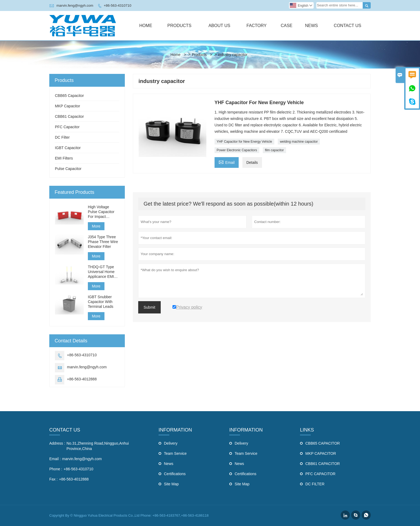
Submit (149, 307)
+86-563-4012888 (82, 379)
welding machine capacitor (299, 142)
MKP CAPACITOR (321, 453)
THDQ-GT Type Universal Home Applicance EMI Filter (101, 272)
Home (146, 26)
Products (179, 26)
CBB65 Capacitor (69, 96)
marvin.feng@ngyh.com (75, 5)
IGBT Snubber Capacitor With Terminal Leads (101, 302)
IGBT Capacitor (68, 148)
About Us (219, 26)
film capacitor (274, 150)
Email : (55, 459)
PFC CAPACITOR (320, 474)
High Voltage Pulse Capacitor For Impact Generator (101, 212)
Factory (256, 26)
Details (252, 162)
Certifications (175, 474)
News (312, 26)
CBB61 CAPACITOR (323, 464)
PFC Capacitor (67, 127)
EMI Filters (64, 158)
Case (287, 26)
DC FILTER (315, 484)
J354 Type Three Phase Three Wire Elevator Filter (103, 242)
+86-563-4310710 (117, 5)
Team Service (175, 453)
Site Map (171, 484)
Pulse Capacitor (68, 169)
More (96, 226)
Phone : (56, 469)
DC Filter (62, 137)
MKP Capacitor (67, 106)
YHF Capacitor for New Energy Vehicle (244, 142)
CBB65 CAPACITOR (323, 443)
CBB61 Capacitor (69, 116)
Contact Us (348, 26)
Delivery (171, 443)
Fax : (53, 479)
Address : (57, 443)
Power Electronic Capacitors (237, 150)
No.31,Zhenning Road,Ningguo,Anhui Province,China (98, 446)
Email (227, 162)
